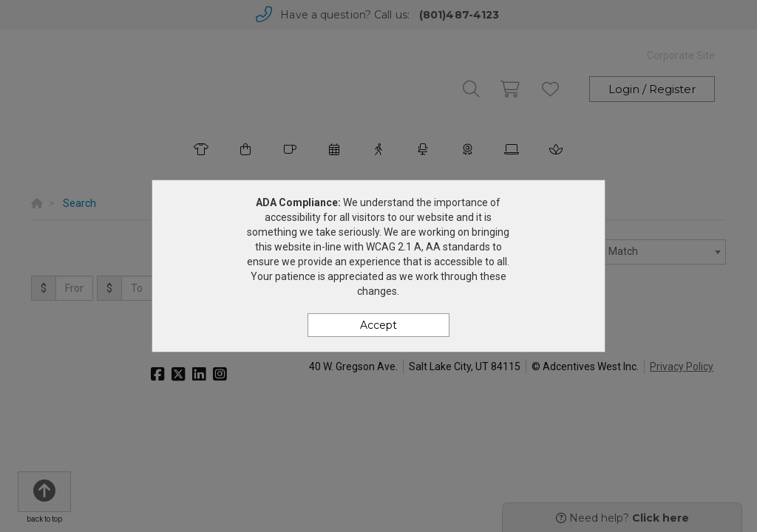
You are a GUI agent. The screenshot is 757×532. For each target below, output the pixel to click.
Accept (378, 325)
